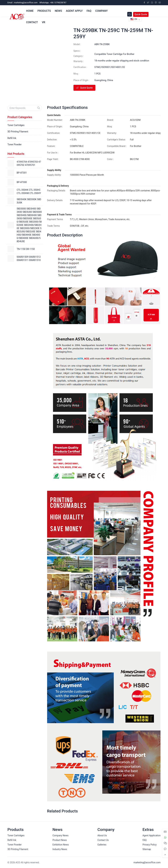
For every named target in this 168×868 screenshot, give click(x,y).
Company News (61, 835)
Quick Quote (141, 14)
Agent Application (152, 835)
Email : (23, 3)
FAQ (145, 840)
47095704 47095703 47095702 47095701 (29, 163)
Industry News (60, 849)
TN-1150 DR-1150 (26, 249)
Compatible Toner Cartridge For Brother (114, 54)
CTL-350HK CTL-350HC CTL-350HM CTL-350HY (29, 192)
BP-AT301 (22, 173)
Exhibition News (61, 845)
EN (134, 19)
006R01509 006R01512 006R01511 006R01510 (29, 259)
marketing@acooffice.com (147, 862)
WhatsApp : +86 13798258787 (53, 3)
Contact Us (103, 840)
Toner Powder (15, 144)
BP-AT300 (22, 182)
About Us (102, 835)
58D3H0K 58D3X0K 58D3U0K (29, 201)
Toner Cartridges (16, 125)
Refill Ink (12, 138)
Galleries (102, 845)
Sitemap (147, 849)
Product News (60, 840)
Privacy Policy (150, 845)
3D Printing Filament (18, 132)
